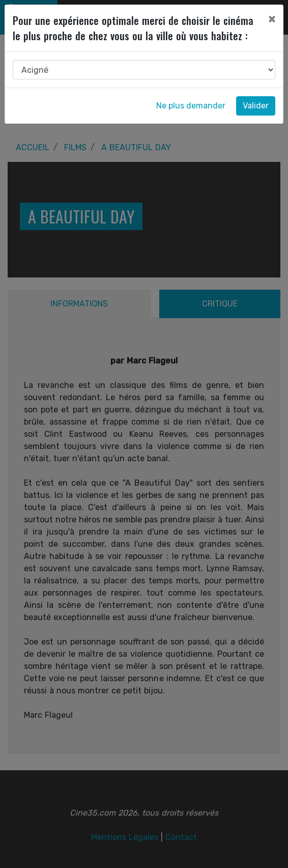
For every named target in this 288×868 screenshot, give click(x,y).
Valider (256, 106)
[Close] (272, 19)
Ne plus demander (191, 106)
